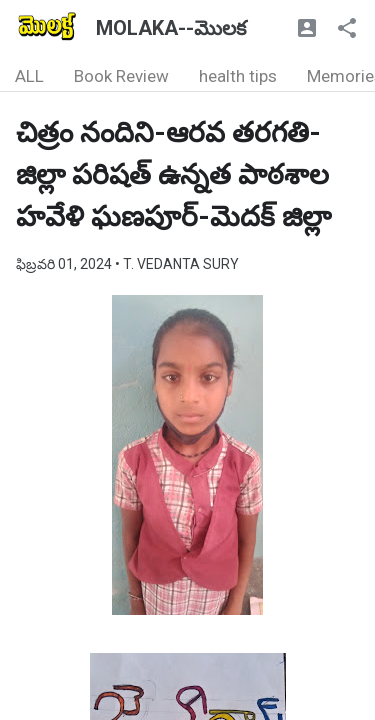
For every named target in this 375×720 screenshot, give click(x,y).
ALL (29, 76)
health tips (238, 76)
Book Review (121, 76)
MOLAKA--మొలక (171, 28)
